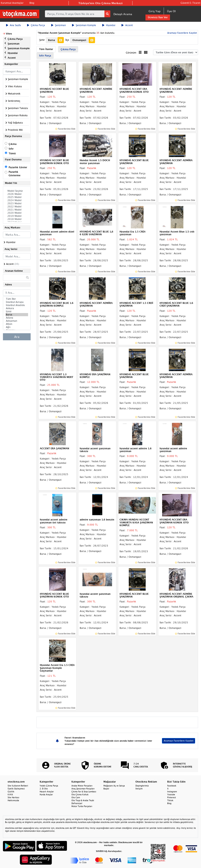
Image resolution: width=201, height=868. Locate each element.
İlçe (67, 40)
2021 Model (17, 210)
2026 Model (17, 194)
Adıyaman (17, 321)
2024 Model (17, 200)
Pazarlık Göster (18, 167)
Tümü (12, 153)
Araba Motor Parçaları (82, 786)
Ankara (17, 308)
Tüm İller (17, 299)
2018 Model (17, 219)
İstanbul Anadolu (17, 305)
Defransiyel (77, 803)
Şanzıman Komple (84, 25)
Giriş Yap (155, 11)
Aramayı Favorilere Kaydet (182, 33)
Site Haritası (13, 797)
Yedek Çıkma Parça (49, 786)
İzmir (17, 311)
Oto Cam (76, 797)
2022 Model (17, 207)
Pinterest (172, 797)
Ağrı (17, 327)
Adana (17, 318)
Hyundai (109, 25)
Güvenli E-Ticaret (190, 3)
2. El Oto (44, 789)
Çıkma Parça (36, 25)
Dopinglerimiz (142, 786)
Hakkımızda (13, 800)
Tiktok (170, 800)
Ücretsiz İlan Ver (158, 17)
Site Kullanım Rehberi (18, 786)
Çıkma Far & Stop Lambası (84, 792)
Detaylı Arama (123, 14)
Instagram (172, 792)
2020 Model (17, 213)
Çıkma (13, 144)
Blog (32, 3)
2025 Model (17, 197)
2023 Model (17, 203)
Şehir (42, 40)
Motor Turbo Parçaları (82, 806)
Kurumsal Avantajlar (12, 3)
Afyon (17, 324)
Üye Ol (171, 11)
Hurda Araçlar (46, 794)
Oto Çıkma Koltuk (80, 794)
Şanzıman (58, 25)
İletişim (139, 789)
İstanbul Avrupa (17, 302)
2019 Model (17, 216)
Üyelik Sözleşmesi (16, 789)
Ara (17, 337)
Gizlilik (11, 792)
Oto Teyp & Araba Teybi (83, 800)
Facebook (172, 786)
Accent (127, 25)
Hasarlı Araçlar (47, 792)
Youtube (171, 794)
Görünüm (131, 53)
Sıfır (11, 149)
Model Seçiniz (17, 191)
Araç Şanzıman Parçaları (83, 789)
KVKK (10, 794)
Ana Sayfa (13, 25)
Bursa (17, 315)
